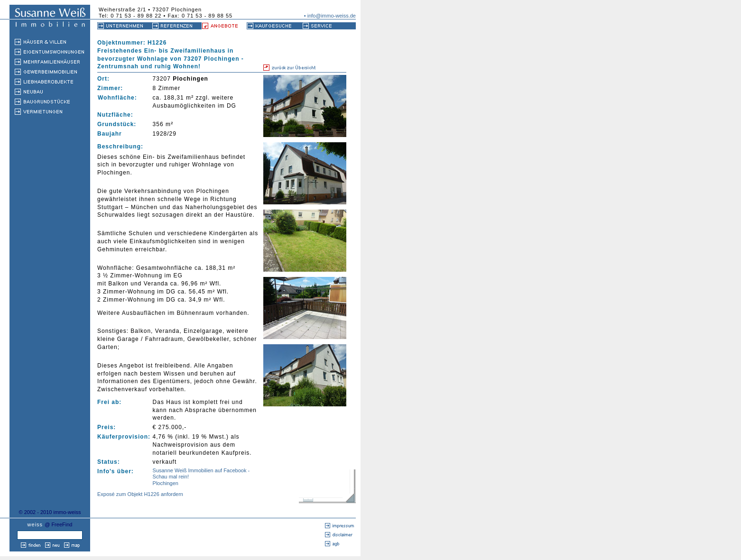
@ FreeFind (58, 524)
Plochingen (166, 483)
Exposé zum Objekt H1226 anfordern (140, 494)
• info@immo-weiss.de (330, 16)
